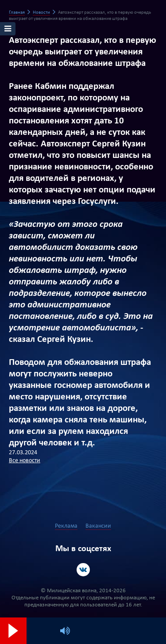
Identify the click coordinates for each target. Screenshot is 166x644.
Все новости (25, 461)
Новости (41, 13)
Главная (17, 13)
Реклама (66, 526)
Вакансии (98, 526)
